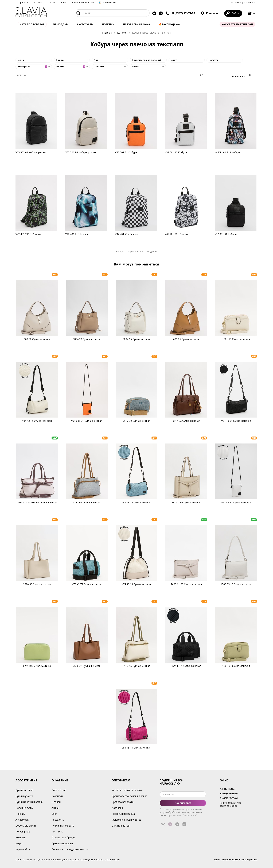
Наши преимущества (83, 3)
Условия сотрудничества (126, 820)
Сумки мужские (24, 796)
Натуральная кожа (137, 24)
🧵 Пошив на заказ (108, 3)
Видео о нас (59, 790)
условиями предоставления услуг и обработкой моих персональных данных (181, 812)
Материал (33, 67)
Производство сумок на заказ (129, 796)
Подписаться (183, 803)
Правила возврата (123, 802)
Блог (54, 814)
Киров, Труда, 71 (228, 789)
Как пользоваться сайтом (127, 790)
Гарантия (23, 3)
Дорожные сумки (26, 826)
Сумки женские (24, 790)
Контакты (210, 13)
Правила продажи (62, 843)
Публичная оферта (63, 826)
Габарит (99, 67)
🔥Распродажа (169, 24)
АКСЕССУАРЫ (85, 24)
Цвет (174, 60)
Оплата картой (121, 826)
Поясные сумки (24, 808)
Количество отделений (147, 60)
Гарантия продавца (123, 814)
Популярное (23, 832)
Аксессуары (22, 820)
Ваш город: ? (243, 3)
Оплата (63, 3)
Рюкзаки (20, 814)
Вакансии (57, 796)
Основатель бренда (63, 837)
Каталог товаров (32, 24)
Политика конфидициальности (70, 849)
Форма (71, 67)
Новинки (108, 24)
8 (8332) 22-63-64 (184, 13)
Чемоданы (61, 24)
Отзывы (51, 3)
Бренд (60, 60)
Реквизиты (58, 820)
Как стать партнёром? (237, 24)
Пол (96, 60)
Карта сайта (23, 849)
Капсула (214, 60)
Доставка (37, 3)
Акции (19, 843)
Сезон (136, 67)
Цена (21, 60)
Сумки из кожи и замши (29, 802)
